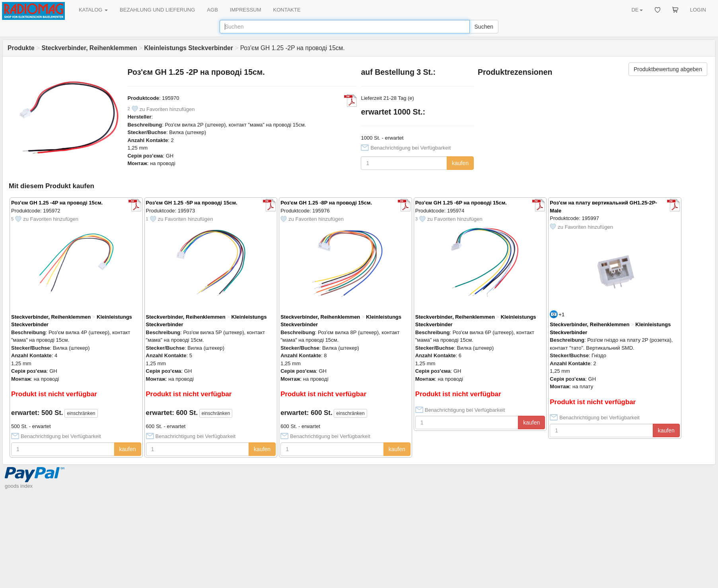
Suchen (484, 27)
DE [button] (637, 10)
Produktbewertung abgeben (668, 69)
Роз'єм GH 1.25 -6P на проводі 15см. (461, 203)
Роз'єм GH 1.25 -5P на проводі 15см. (192, 203)
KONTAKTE (287, 10)
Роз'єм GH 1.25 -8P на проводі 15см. (326, 203)
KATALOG (93, 10)
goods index (19, 486)
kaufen (460, 163)
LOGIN (698, 10)
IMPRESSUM (246, 10)
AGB (212, 10)
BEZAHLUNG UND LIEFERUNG (157, 10)
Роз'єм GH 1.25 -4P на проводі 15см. (57, 203)
